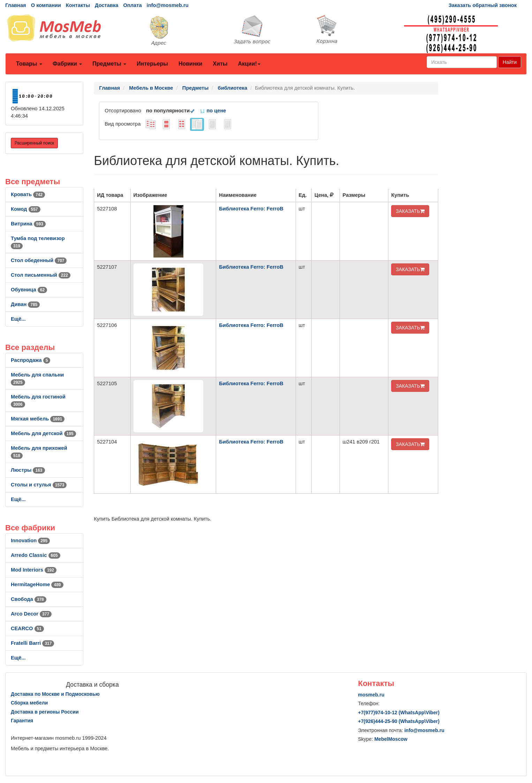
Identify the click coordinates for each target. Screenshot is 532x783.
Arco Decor (31, 614)
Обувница (29, 290)
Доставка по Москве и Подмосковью (55, 694)
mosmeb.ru (371, 695)
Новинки (191, 64)
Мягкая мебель (38, 419)
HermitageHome (37, 584)
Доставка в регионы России (45, 712)
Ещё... (18, 319)
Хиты (220, 64)
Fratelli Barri (32, 643)
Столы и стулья (39, 485)
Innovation (30, 540)
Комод (26, 209)
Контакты (78, 5)
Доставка (107, 5)
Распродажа (31, 360)
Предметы (109, 64)
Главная (16, 5)
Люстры (28, 470)
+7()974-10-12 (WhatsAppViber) (399, 713)
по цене (213, 111)
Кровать (28, 194)
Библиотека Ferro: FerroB (251, 209)
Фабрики (67, 64)
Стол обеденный (39, 260)
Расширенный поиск (34, 143)
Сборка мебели (29, 703)
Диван (25, 304)
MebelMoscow (391, 739)
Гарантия (22, 721)
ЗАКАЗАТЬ (410, 211)
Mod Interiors (34, 570)
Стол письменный (41, 275)
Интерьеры (152, 64)
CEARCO (27, 628)
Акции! (249, 64)
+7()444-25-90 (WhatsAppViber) (399, 721)
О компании (46, 5)
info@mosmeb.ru (168, 5)
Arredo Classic (36, 555)
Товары (29, 64)
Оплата (132, 5)
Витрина (28, 224)
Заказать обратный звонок (483, 5)
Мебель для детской (43, 433)
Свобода (29, 599)
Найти (510, 62)
